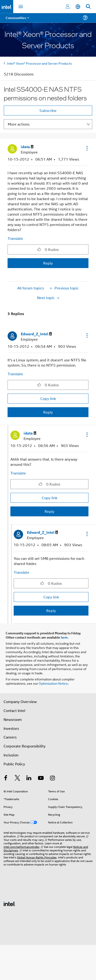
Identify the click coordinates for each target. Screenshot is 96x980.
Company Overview (20, 701)
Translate (15, 238)
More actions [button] (19, 124)
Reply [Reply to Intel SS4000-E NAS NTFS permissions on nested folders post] (48, 263)
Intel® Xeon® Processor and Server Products (40, 63)
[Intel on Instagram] (52, 778)
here (64, 637)
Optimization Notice (53, 683)
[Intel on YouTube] (41, 778)
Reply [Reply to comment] (48, 412)
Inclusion (11, 755)
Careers (10, 737)
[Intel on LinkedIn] (29, 778)
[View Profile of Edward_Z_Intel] (36, 334)
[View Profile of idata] (27, 147)
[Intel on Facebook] (6, 778)
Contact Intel (14, 710)
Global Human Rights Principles (37, 857)
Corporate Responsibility (25, 746)
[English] (78, 7)
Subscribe (48, 110)
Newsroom (13, 719)
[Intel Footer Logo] (9, 903)
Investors (11, 728)
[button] (87, 148)
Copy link (48, 398)
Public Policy (14, 764)
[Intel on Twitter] (17, 778)
